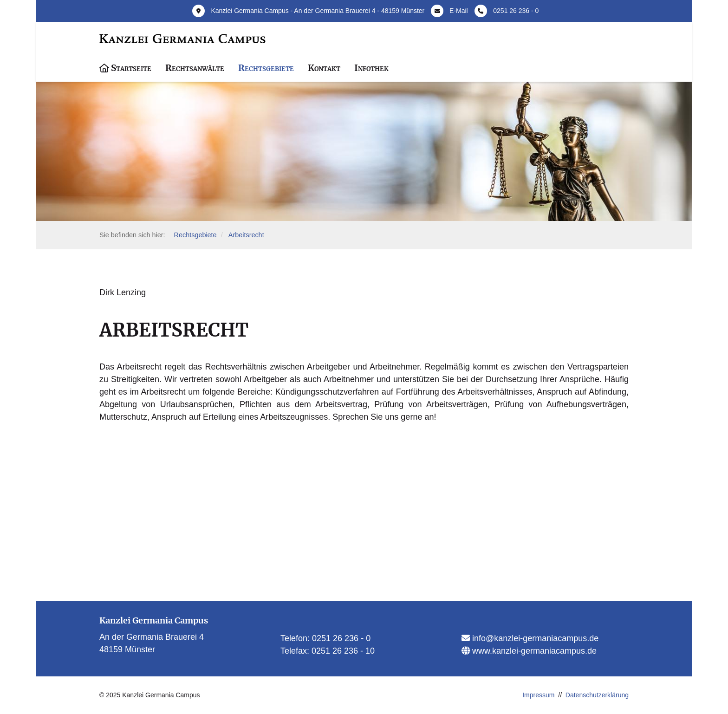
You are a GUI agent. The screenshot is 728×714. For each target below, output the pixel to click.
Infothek (371, 68)
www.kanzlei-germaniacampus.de (533, 651)
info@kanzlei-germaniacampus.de (534, 638)
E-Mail (459, 11)
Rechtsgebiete (266, 68)
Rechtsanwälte (195, 68)
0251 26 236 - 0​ (341, 638)
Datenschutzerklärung (597, 695)
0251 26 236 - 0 (516, 11)
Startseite (131, 68)
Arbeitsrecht (246, 235)
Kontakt (324, 68)
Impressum (538, 695)
